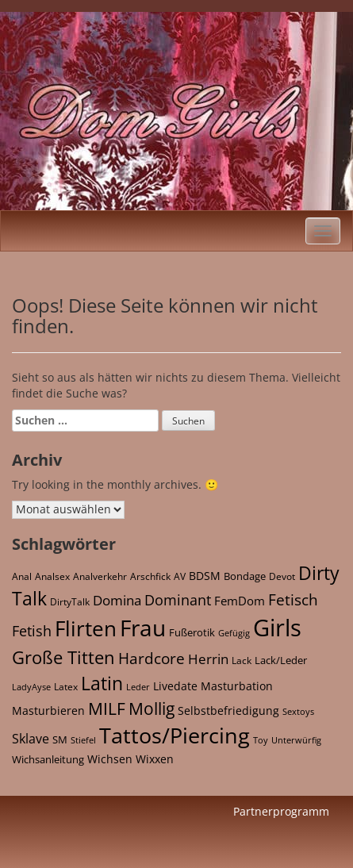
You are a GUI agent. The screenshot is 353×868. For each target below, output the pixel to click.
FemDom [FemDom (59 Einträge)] (240, 601)
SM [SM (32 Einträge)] (60, 739)
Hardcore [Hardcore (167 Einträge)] (152, 658)
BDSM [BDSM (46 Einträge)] (205, 576)
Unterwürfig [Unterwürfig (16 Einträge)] (296, 740)
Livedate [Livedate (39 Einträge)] (175, 686)
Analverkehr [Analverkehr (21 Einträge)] (100, 576)
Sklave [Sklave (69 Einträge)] (31, 739)
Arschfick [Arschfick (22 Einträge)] (150, 576)
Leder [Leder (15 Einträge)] (138, 687)
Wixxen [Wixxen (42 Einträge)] (155, 759)
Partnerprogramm (281, 811)
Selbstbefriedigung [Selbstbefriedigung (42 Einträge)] (228, 711)
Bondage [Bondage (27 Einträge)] (245, 576)
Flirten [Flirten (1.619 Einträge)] (86, 628)
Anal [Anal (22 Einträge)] (22, 576)
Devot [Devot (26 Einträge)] (282, 576)
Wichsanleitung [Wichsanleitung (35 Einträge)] (48, 759)
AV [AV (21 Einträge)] (180, 576)
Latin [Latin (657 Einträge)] (102, 683)
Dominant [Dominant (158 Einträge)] (178, 599)
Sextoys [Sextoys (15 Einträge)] (298, 712)
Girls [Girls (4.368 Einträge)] (277, 628)
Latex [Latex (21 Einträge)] (66, 686)
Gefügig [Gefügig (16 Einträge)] (234, 633)
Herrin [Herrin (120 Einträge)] (208, 659)
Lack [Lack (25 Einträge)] (242, 661)
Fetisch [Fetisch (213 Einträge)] (293, 599)
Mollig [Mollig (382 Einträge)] (152, 708)
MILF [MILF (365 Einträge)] (107, 708)
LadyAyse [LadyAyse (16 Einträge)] (31, 687)
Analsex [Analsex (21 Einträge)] (52, 576)
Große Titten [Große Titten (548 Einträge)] (63, 657)
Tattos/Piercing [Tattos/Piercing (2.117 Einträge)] (175, 735)
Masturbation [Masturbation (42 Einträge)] (237, 686)
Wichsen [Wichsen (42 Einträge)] (110, 759)
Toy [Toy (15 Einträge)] (261, 740)
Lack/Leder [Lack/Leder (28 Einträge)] (281, 660)
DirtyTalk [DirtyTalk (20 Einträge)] (70, 602)
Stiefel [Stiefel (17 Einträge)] (83, 740)
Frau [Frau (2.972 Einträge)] (143, 628)
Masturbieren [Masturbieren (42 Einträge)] (48, 711)
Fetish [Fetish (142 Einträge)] (32, 631)
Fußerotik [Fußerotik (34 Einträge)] (192, 632)
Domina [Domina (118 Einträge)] (117, 600)
